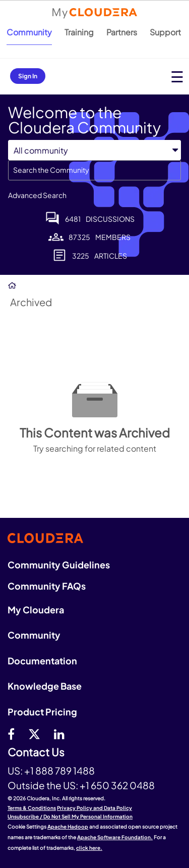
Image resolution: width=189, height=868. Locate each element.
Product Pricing (42, 712)
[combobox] (94, 170)
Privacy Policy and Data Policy (94, 808)
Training (79, 32)
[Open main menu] (177, 77)
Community (29, 32)
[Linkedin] (59, 734)
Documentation (42, 661)
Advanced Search (37, 195)
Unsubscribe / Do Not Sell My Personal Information (70, 816)
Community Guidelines (59, 565)
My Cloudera (36, 610)
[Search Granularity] (94, 150)
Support (165, 32)
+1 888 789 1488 (59, 770)
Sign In (28, 76)
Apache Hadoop (68, 827)
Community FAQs (47, 586)
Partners (122, 32)
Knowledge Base (45, 686)
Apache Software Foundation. (115, 837)
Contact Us (36, 753)
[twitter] (34, 734)
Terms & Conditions (32, 808)
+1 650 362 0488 (117, 785)
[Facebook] (11, 734)
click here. (89, 848)
